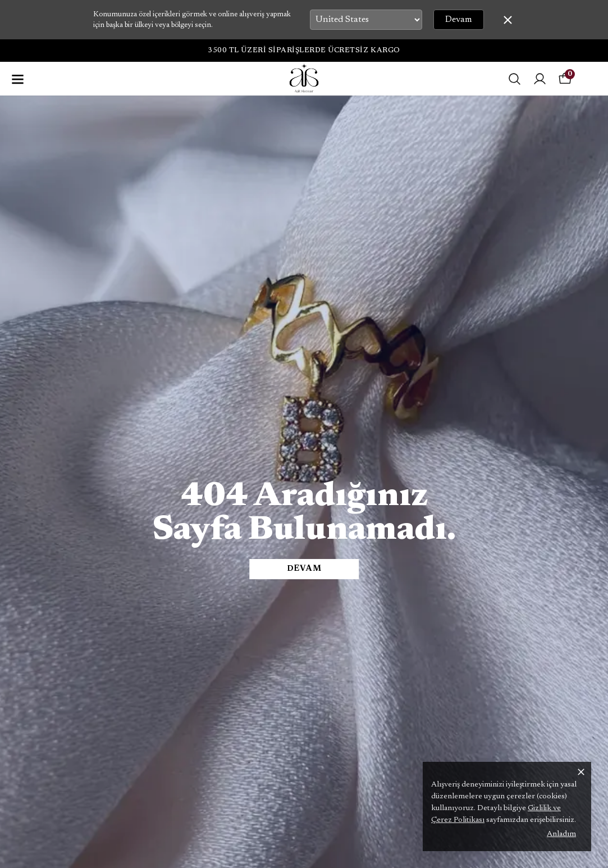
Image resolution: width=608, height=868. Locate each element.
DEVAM (304, 569)
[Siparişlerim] (540, 79)
